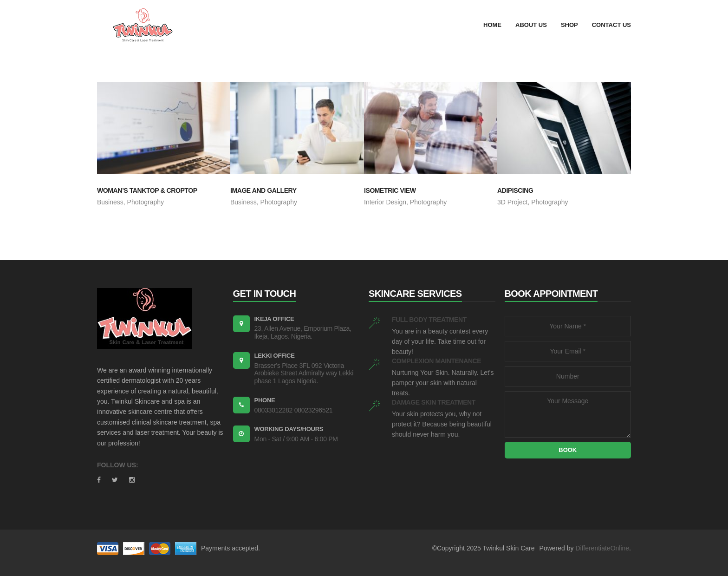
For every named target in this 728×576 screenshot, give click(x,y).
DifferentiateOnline (602, 548)
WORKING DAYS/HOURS (289, 429)
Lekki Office (275, 356)
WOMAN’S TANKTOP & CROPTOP (147, 190)
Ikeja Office (274, 319)
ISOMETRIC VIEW (390, 190)
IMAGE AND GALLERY (263, 190)
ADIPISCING (515, 190)
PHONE (265, 400)
